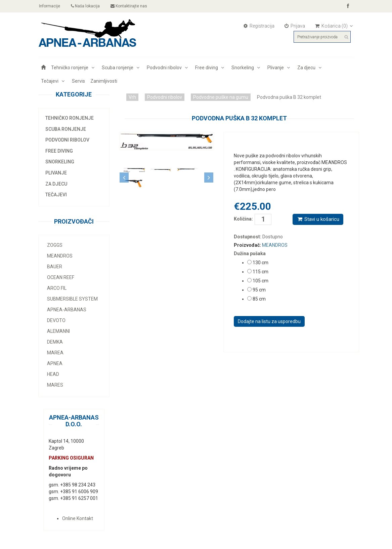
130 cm (260, 263)
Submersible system (72, 299)
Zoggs (55, 245)
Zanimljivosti (104, 81)
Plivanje (280, 68)
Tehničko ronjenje (74, 68)
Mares (55, 385)
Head (53, 374)
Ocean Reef (61, 277)
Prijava (295, 26)
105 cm (260, 281)
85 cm (259, 299)
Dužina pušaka (250, 253)
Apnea (55, 363)
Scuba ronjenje (122, 68)
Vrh (132, 97)
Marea (55, 353)
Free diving (211, 68)
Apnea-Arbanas (67, 310)
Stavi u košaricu (318, 219)
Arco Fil (57, 288)
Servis (78, 81)
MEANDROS (60, 256)
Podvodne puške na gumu (221, 97)
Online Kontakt (78, 518)
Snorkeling (247, 68)
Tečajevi (54, 81)
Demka (55, 342)
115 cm (260, 272)
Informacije (49, 6)
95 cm (259, 290)
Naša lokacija (86, 6)
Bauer (55, 267)
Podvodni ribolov (168, 68)
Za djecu (310, 68)
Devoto (56, 320)
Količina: (239, 219)
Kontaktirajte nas (129, 6)
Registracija (259, 26)
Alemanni (58, 331)
